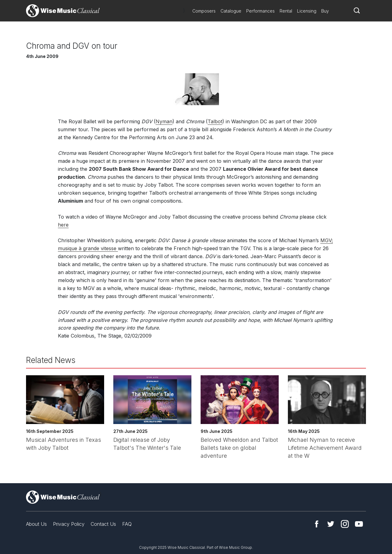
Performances (260, 11)
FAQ (127, 524)
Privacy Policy (69, 524)
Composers (204, 11)
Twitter (331, 524)
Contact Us (103, 524)
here (63, 225)
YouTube (359, 524)
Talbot (215, 121)
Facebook (317, 524)
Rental (286, 11)
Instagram (345, 524)
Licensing (307, 11)
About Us (36, 524)
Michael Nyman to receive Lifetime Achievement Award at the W (325, 448)
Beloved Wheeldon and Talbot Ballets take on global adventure (239, 448)
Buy (325, 11)
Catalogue (231, 11)
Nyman (164, 121)
